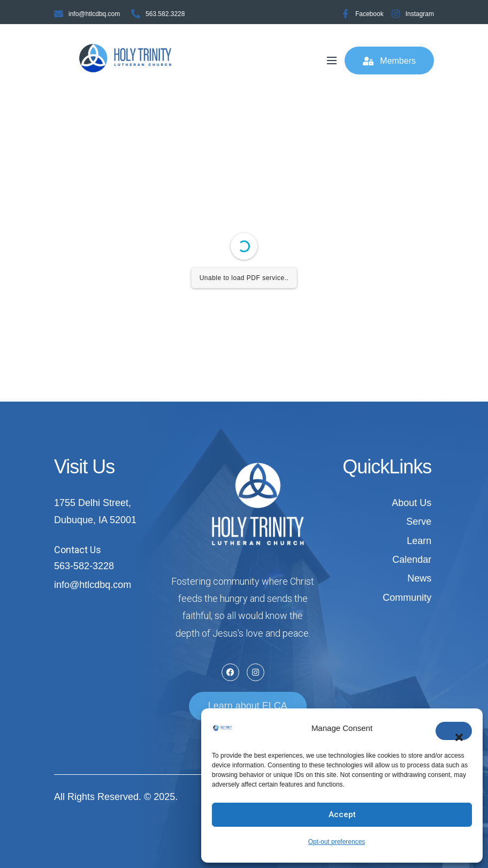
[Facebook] (345, 14)
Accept (342, 814)
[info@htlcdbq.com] (59, 14)
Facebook (369, 14)
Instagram (420, 14)
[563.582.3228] (136, 14)
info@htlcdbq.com (94, 14)
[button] (454, 731)
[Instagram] (396, 14)
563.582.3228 (165, 14)
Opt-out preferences (337, 842)
